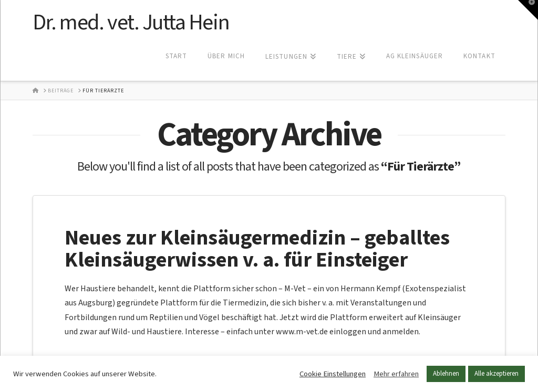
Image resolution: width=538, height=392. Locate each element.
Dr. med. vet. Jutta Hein (131, 23)
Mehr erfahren (396, 374)
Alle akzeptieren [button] (496, 374)
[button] (528, 10)
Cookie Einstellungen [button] (333, 374)
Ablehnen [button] (446, 374)
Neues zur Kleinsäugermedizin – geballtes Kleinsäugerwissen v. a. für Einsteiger (257, 249)
